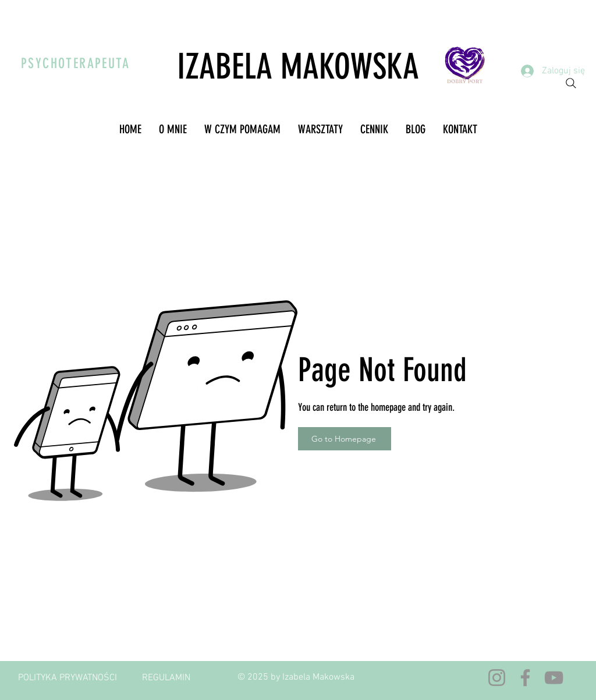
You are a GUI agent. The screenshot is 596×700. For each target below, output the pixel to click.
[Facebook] (525, 678)
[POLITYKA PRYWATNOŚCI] (68, 678)
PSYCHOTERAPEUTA (75, 63)
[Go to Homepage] (345, 439)
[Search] (571, 83)
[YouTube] (554, 678)
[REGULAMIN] (166, 678)
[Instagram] (497, 678)
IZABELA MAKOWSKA (298, 67)
